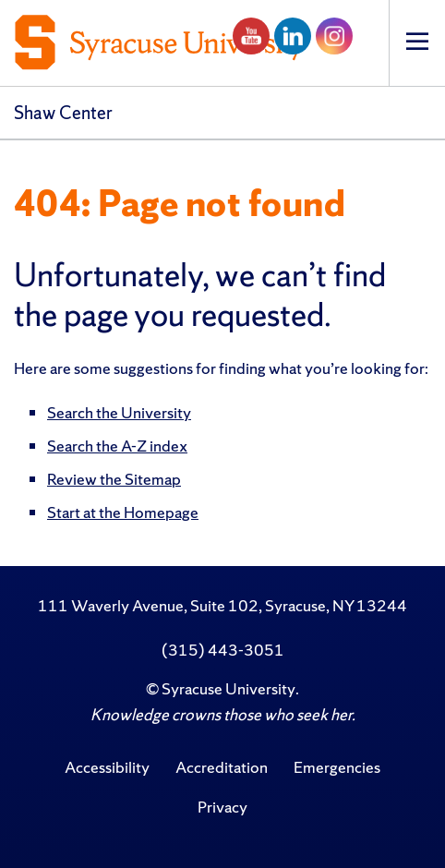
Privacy (222, 807)
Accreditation (222, 767)
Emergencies (337, 767)
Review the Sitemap (114, 479)
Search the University (119, 412)
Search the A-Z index (117, 446)
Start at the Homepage (123, 512)
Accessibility (107, 767)
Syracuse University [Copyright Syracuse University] (229, 688)
